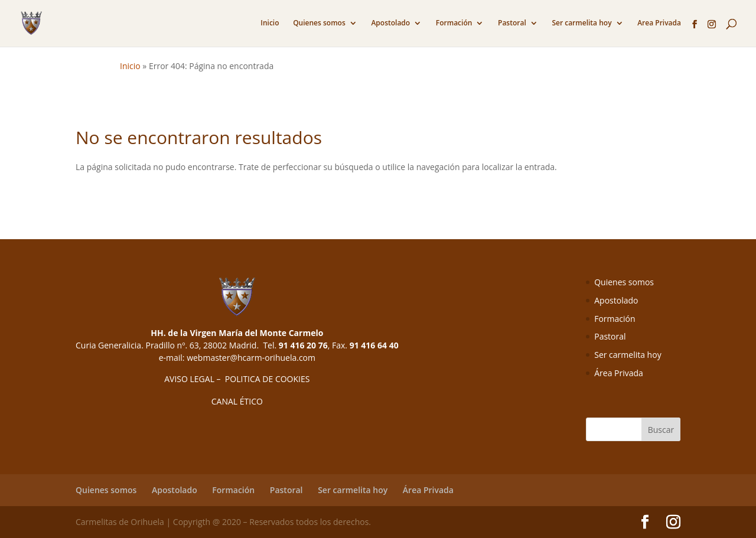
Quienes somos (319, 23)
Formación (454, 23)
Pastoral (512, 23)
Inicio (270, 23)
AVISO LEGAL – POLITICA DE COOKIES (237, 379)
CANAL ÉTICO (237, 401)
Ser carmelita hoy (581, 23)
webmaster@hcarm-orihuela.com (251, 358)
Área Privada (619, 373)
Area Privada (659, 23)
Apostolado (390, 23)
